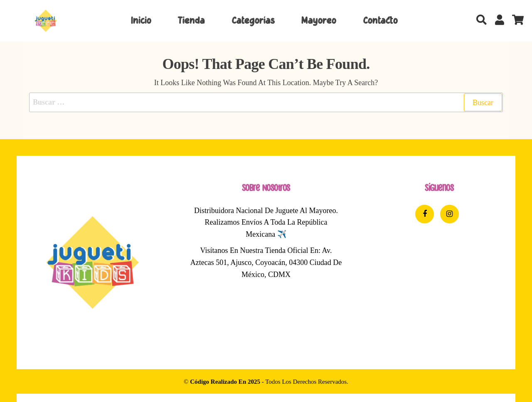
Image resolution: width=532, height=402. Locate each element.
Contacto (381, 21)
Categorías (253, 21)
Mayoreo (319, 21)
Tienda (191, 21)
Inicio (141, 21)
